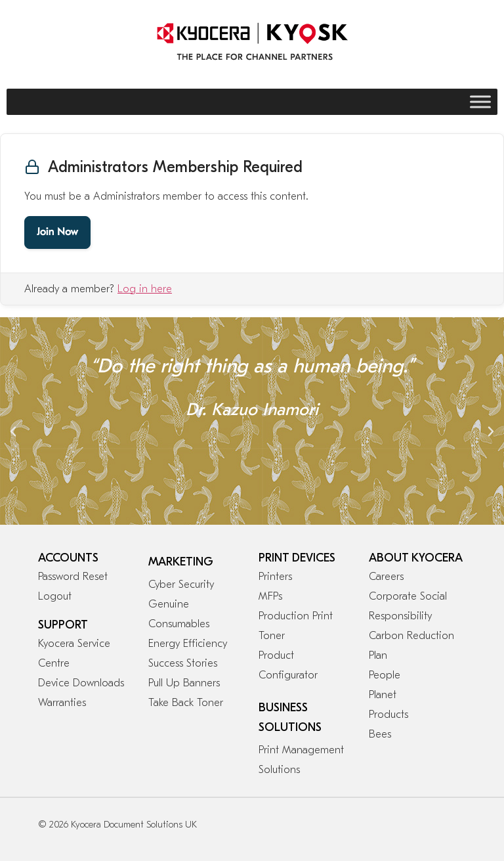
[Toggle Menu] (480, 101)
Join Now (57, 232)
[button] (13, 431)
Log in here (145, 289)
